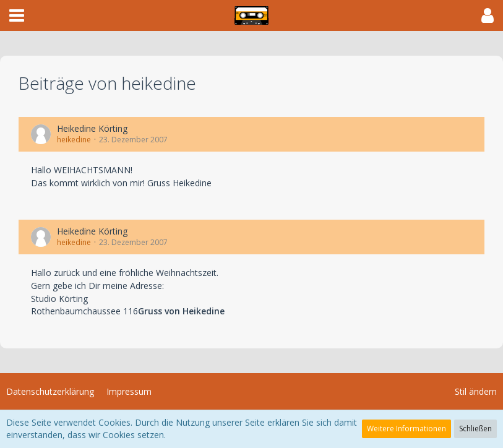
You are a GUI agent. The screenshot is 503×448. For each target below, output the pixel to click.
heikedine (74, 140)
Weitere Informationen (406, 429)
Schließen (475, 429)
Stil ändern (476, 391)
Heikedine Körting (92, 128)
